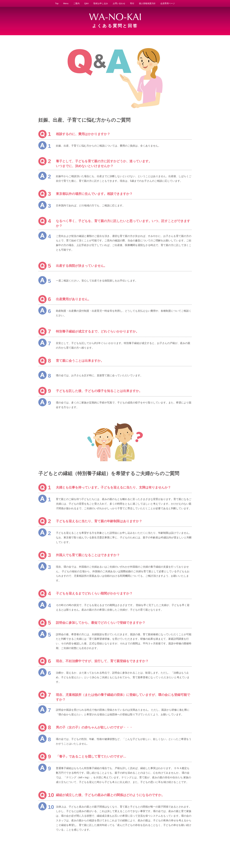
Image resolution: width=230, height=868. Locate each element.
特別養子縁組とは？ (115, 856)
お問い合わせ (119, 3)
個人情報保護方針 (147, 3)
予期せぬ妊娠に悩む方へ (61, 856)
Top (57, 3)
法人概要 (130, 856)
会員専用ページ (168, 3)
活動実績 (100, 856)
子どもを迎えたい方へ (84, 856)
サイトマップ (190, 856)
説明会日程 (141, 856)
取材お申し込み (101, 3)
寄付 (132, 3)
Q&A (86, 3)
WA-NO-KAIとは (42, 856)
